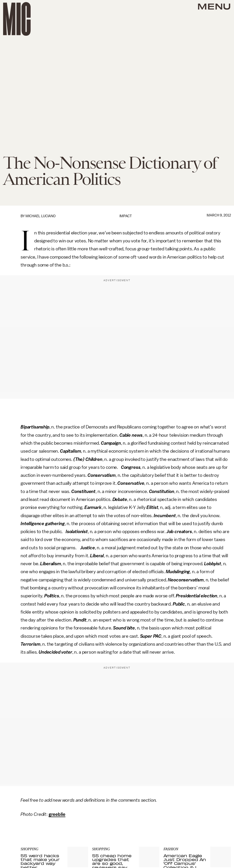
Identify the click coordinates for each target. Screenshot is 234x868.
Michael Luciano (41, 216)
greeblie (57, 814)
